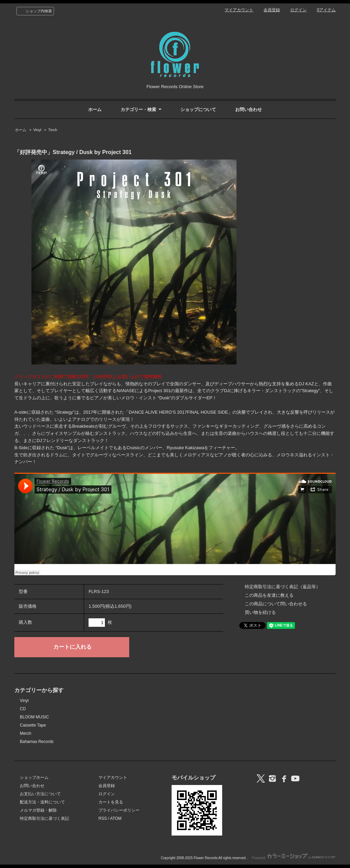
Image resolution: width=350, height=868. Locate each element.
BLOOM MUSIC (34, 717)
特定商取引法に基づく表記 (44, 818)
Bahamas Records (37, 742)
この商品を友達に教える (269, 595)
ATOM (116, 818)
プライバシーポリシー (119, 810)
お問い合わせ (248, 109)
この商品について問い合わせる (276, 604)
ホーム (95, 109)
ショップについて (198, 109)
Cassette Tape (33, 725)
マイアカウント (239, 10)
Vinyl (37, 130)
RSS (103, 818)
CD (23, 709)
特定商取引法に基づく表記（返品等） (282, 587)
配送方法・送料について (42, 802)
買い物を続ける (260, 612)
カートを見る (111, 802)
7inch (53, 130)
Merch (25, 733)
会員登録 (272, 10)
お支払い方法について (40, 794)
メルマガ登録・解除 (38, 810)
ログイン (298, 10)
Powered (294, 858)
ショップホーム (34, 777)
